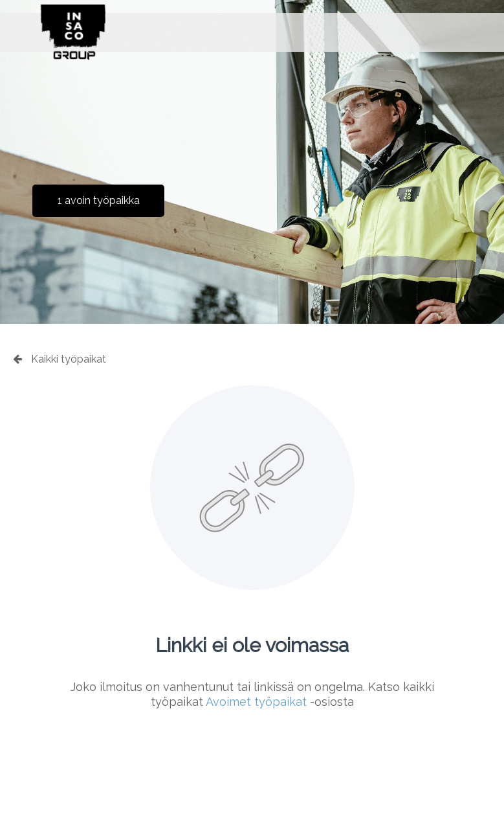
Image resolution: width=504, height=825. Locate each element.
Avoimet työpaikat (256, 702)
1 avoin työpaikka (99, 200)
